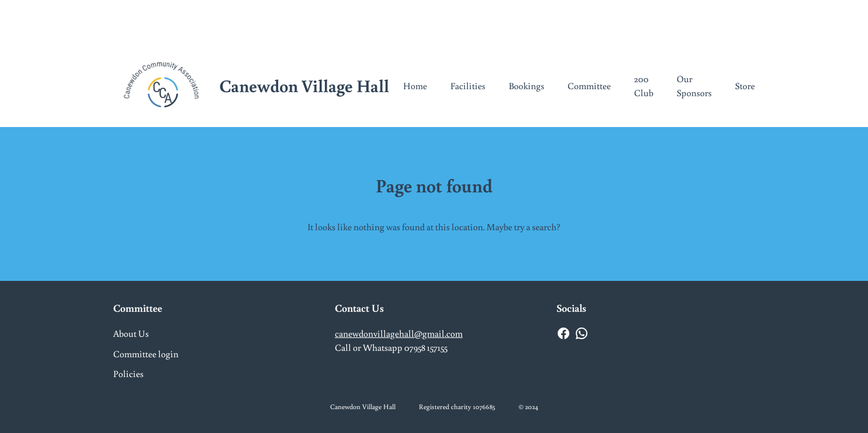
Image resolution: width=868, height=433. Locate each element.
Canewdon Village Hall (304, 85)
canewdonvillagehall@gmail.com (399, 333)
